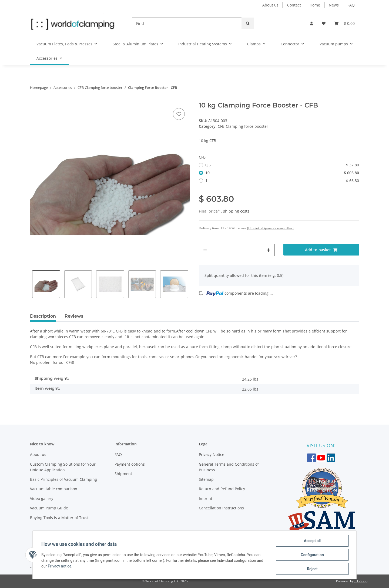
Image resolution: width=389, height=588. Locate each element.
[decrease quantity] (205, 250)
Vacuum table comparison (54, 489)
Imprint (206, 498)
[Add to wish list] (179, 114)
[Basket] (344, 23)
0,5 (282, 165)
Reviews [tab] (74, 316)
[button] (311, 23)
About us (270, 5)
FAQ (351, 5)
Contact (294, 5)
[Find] (187, 23)
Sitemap (206, 479)
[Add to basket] (321, 250)
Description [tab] (43, 316)
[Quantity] (237, 250)
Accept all (312, 541)
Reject (312, 569)
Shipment (123, 474)
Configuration (312, 555)
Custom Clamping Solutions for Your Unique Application (63, 467)
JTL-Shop (361, 581)
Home (315, 5)
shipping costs (236, 211)
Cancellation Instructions (221, 508)
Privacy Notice (212, 454)
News (334, 5)
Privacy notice (60, 566)
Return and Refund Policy (222, 489)
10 (282, 173)
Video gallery (42, 498)
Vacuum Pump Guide (49, 508)
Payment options (130, 464)
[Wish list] (324, 23)
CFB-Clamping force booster (243, 126)
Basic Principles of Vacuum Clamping (63, 479)
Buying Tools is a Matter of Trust (59, 518)
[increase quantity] (269, 250)
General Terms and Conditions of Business (229, 467)
